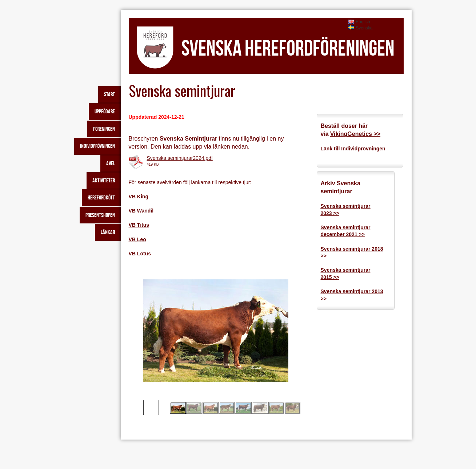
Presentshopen (100, 215)
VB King (139, 197)
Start (109, 94)
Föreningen (104, 129)
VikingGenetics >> (355, 134)
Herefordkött (101, 197)
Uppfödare (105, 111)
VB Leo (137, 239)
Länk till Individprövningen (354, 149)
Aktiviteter (104, 180)
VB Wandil (141, 211)
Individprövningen (97, 146)
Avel (111, 163)
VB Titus (139, 225)
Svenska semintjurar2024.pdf (180, 158)
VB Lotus (140, 254)
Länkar (108, 232)
